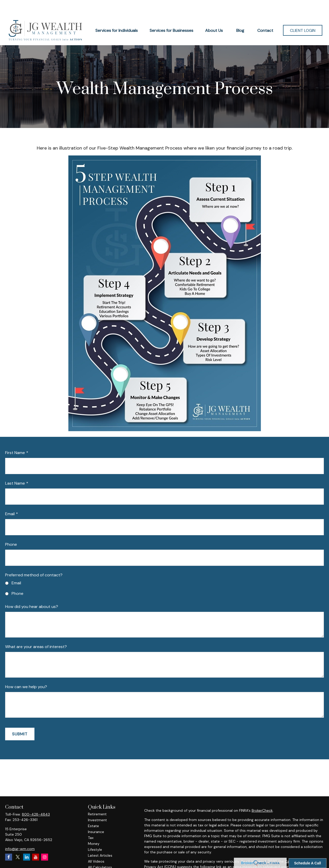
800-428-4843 (36, 799)
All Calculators (100, 852)
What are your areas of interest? (36, 631)
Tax (91, 822)
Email (10, 498)
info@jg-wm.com (20, 833)
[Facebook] (9, 842)
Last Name (15, 468)
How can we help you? (26, 671)
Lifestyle (95, 834)
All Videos (96, 846)
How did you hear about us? (32, 591)
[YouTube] (36, 842)
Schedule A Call (308, 863)
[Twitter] (18, 842)
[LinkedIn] (27, 842)
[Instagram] (45, 842)
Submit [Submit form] (20, 719)
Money (94, 828)
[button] (117, 15)
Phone (11, 529)
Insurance (96, 816)
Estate (93, 810)
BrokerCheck (262, 795)
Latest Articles (100, 840)
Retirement (97, 799)
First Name (15, 437)
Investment (97, 805)
